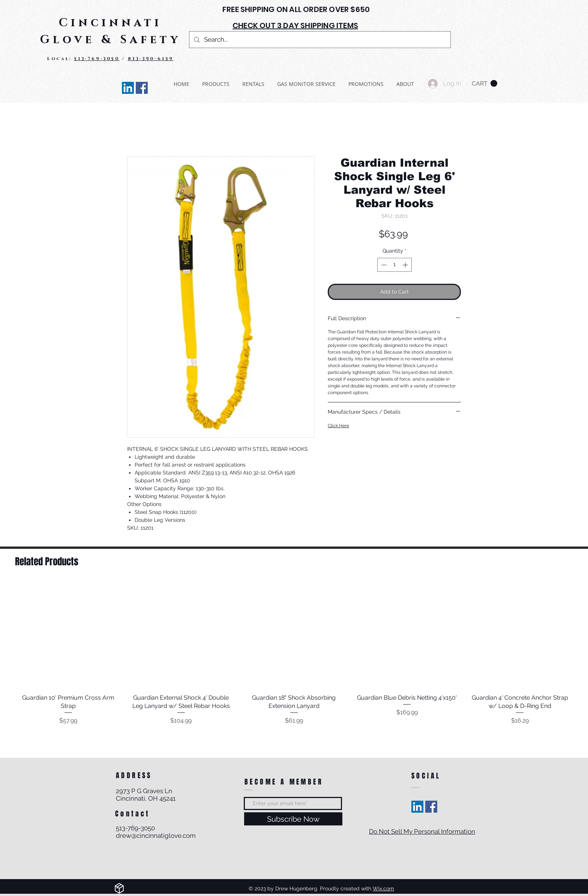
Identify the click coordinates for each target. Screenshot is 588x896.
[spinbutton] (394, 265)
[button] (484, 84)
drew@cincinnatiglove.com (156, 836)
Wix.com (383, 888)
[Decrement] (383, 265)
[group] (294, 654)
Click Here (338, 426)
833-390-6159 (151, 59)
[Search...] (319, 40)
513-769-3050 (97, 59)
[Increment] (406, 265)
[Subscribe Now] (293, 819)
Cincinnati (110, 23)
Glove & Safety (110, 40)
